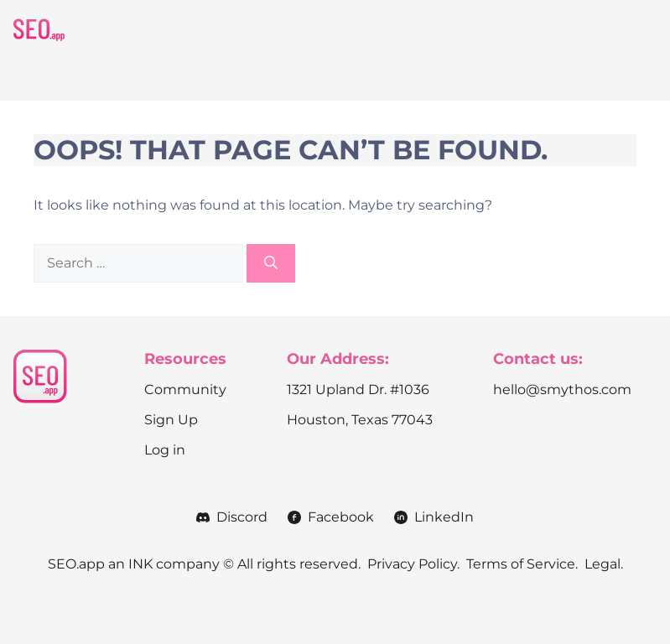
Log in (165, 450)
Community (185, 390)
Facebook (341, 517)
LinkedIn (444, 517)
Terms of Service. (522, 564)
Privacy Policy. (413, 564)
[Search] (271, 263)
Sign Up (171, 420)
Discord (242, 517)
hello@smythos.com (562, 390)
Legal (602, 564)
